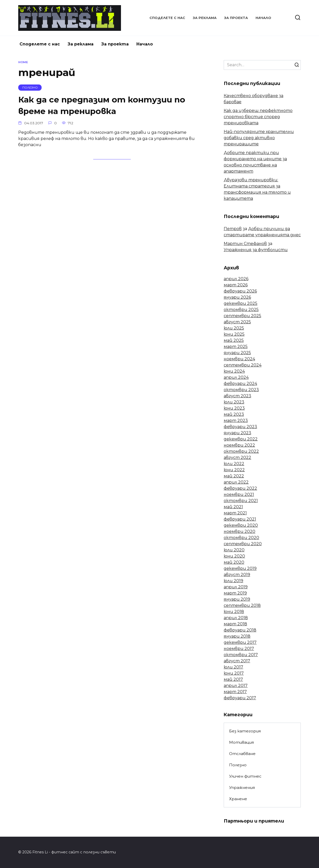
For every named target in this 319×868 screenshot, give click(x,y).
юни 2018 (234, 612)
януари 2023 (237, 433)
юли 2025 (234, 328)
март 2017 (235, 692)
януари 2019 (237, 599)
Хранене (238, 799)
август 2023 (237, 396)
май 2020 (234, 562)
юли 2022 (234, 464)
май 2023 (234, 414)
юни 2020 (234, 556)
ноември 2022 (239, 445)
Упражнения (242, 787)
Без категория (245, 731)
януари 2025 (237, 353)
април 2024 (236, 377)
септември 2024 (243, 365)
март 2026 (236, 285)
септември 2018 (242, 605)
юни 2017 (234, 673)
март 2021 (235, 513)
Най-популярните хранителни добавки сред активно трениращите (259, 138)
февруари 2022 (240, 488)
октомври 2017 (241, 655)
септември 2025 (242, 316)
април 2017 (236, 686)
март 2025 (236, 347)
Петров (233, 229)
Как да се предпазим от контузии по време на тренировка (103, 105)
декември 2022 (241, 439)
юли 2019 (233, 581)
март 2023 (236, 421)
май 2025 (234, 340)
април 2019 (236, 587)
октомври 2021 (241, 501)
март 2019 (235, 593)
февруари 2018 (240, 630)
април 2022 (236, 482)
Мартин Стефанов (245, 244)
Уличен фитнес (245, 776)
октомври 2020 (241, 538)
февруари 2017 (240, 698)
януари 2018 (237, 636)
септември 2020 (243, 544)
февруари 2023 (240, 427)
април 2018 (236, 618)
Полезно (238, 765)
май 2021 (233, 507)
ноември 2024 (239, 359)
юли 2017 (233, 667)
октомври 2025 (241, 310)
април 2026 (236, 279)
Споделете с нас (167, 18)
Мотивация (241, 742)
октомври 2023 (241, 390)
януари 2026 (237, 297)
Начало (263, 18)
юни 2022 (234, 470)
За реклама (205, 18)
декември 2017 (240, 642)
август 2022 (237, 457)
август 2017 (237, 661)
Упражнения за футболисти (256, 250)
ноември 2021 (239, 494)
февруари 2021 (240, 519)
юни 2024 (234, 371)
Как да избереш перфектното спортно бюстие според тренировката (258, 117)
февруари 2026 (240, 291)
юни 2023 (234, 408)
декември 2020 (241, 525)
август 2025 (237, 322)
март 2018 (235, 624)
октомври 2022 (241, 451)
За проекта (236, 18)
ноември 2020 (240, 531)
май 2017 (233, 679)
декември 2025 (241, 303)
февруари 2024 (240, 384)
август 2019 (237, 575)
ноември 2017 (239, 649)
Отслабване (242, 754)
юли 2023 (234, 402)
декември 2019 (240, 568)
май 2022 (234, 476)
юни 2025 (234, 334)
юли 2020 (234, 550)
